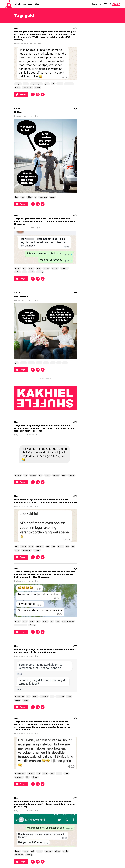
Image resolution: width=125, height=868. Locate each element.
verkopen (26, 700)
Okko (58, 621)
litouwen (39, 851)
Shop (37, 4)
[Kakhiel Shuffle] (116, 4)
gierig (52, 773)
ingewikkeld (44, 696)
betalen (18, 268)
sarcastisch (64, 268)
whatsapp (40, 272)
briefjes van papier (37, 84)
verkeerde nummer (68, 621)
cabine (32, 621)
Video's (31, 4)
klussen (23, 363)
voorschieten (19, 855)
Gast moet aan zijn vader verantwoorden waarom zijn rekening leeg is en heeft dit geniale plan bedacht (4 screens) (45, 501)
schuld (66, 773)
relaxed (39, 363)
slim (67, 546)
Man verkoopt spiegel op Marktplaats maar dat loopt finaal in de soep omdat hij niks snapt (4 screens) (45, 651)
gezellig (45, 773)
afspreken (18, 475)
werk (59, 363)
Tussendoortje (45, 378)
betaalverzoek (20, 696)
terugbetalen (19, 777)
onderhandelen (27, 88)
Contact (94, 4)
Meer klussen (21, 296)
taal (73, 546)
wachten (32, 272)
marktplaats (69, 84)
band (17, 197)
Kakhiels (17, 4)
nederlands (40, 546)
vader (53, 363)
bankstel (18, 851)
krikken (29, 197)
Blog (24, 4)
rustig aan (55, 268)
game (47, 84)
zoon (65, 363)
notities (59, 773)
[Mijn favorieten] (106, 4)
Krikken (18, 112)
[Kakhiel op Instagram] (100, 4)
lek (36, 197)
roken (46, 363)
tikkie (24, 272)
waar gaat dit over (21, 625)
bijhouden (31, 773)
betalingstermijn (20, 773)
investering (56, 475)
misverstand (43, 197)
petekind (38, 88)
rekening (46, 268)
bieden (26, 84)
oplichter (57, 851)
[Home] (9, 4)
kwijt (52, 696)
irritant (39, 268)
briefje (25, 621)
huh (52, 621)
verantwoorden (26, 550)
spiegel (17, 700)
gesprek (60, 84)
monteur (52, 197)
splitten (17, 272)
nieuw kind (48, 851)
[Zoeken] (110, 4)
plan (53, 546)
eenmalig (33, 475)
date (26, 475)
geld (53, 84)
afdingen (18, 84)
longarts (31, 363)
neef (48, 546)
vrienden (35, 777)
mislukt (17, 88)
